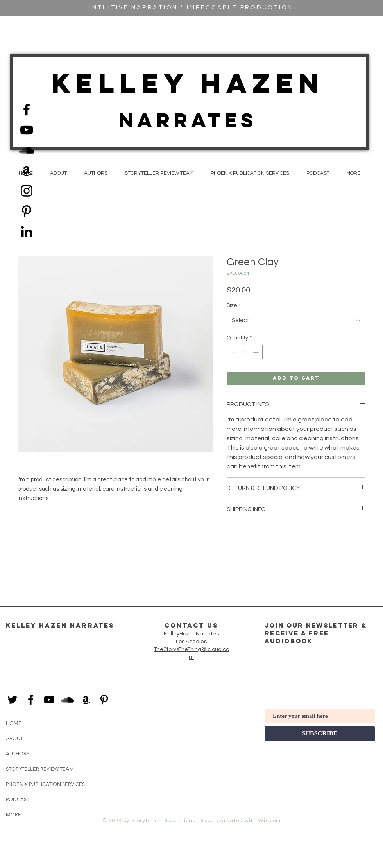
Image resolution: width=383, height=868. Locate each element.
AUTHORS (18, 754)
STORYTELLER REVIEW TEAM (40, 769)
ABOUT (14, 738)
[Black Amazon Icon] (27, 170)
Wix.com (269, 821)
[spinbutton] (245, 352)
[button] (353, 173)
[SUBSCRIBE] (320, 734)
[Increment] (257, 352)
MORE (13, 815)
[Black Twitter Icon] (12, 700)
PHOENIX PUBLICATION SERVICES (45, 784)
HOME (14, 723)
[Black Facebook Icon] (27, 109)
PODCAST (18, 799)
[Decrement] (233, 352)
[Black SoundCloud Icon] (27, 150)
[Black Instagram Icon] (27, 191)
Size (234, 305)
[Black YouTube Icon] (27, 130)
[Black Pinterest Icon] (27, 211)
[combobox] (296, 320)
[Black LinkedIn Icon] (27, 231)
